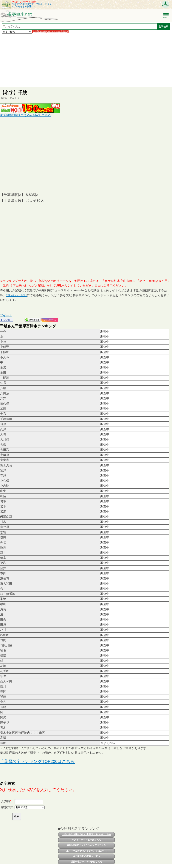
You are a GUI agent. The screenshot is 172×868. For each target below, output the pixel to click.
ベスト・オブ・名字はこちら (86, 840)
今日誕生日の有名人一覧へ (86, 856)
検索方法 (7, 807)
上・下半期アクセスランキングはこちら (86, 851)
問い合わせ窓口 (16, 295)
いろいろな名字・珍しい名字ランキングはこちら (86, 834)
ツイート (6, 315)
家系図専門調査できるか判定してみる (25, 115)
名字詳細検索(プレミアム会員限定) (50, 32)
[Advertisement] (86, 60)
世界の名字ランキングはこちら (86, 862)
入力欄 (6, 801)
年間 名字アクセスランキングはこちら (86, 845)
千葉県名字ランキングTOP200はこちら (37, 761)
